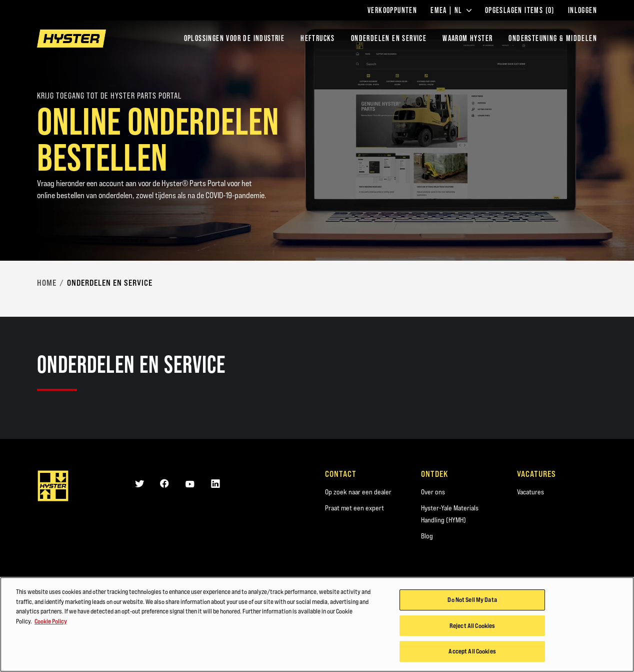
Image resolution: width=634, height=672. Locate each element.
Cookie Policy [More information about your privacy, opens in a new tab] (51, 621)
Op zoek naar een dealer (358, 492)
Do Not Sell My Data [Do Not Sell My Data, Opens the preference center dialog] (472, 599)
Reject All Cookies (472, 625)
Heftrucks (318, 38)
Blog (427, 536)
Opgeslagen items (520, 11)
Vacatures (530, 492)
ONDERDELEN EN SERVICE (389, 38)
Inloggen (582, 11)
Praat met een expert (354, 508)
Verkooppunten (392, 11)
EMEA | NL (451, 11)
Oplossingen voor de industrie (234, 38)
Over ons (433, 492)
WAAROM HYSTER (467, 38)
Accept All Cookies (472, 651)
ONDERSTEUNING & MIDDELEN (553, 38)
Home (47, 283)
